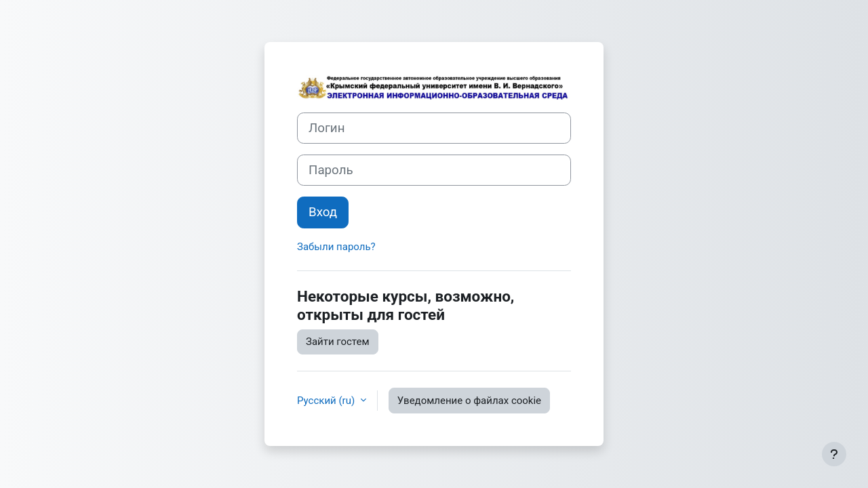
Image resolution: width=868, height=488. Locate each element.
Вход (323, 212)
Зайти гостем (338, 342)
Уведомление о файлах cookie (469, 401)
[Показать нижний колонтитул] (834, 454)
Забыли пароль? (336, 247)
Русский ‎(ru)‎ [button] (327, 401)
